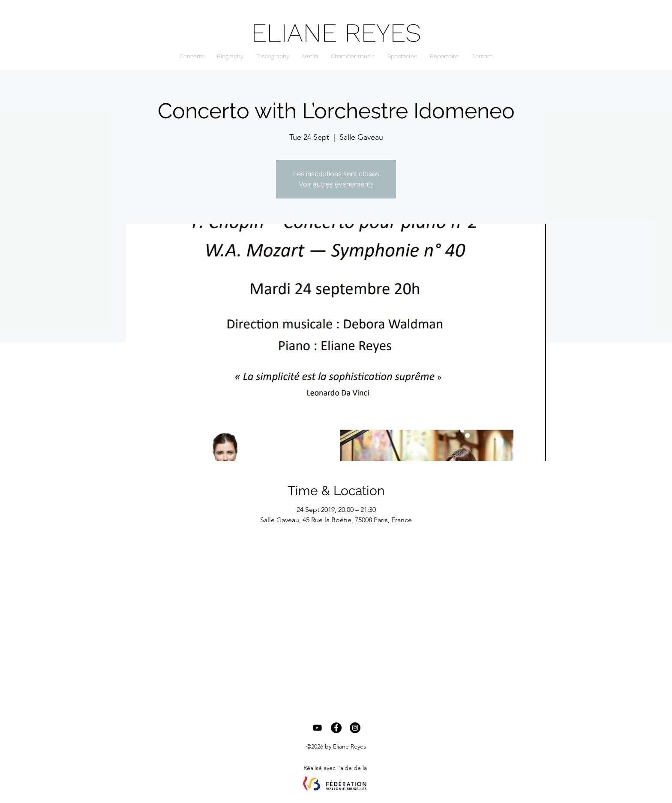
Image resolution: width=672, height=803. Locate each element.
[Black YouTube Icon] (317, 728)
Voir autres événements (336, 184)
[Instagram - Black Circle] (355, 728)
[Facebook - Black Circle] (336, 728)
